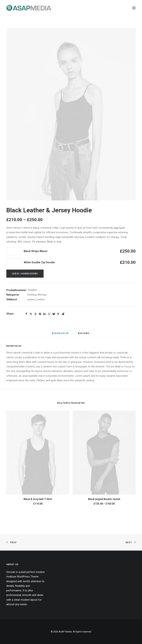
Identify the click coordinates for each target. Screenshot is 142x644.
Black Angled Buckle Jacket (104, 499)
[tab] (84, 335)
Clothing (32, 295)
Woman (42, 295)
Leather (40, 299)
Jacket (31, 299)
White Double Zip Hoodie (39, 262)
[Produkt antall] (14, 251)
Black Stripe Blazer (36, 251)
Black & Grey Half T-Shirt (38, 499)
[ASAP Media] (29, 8)
